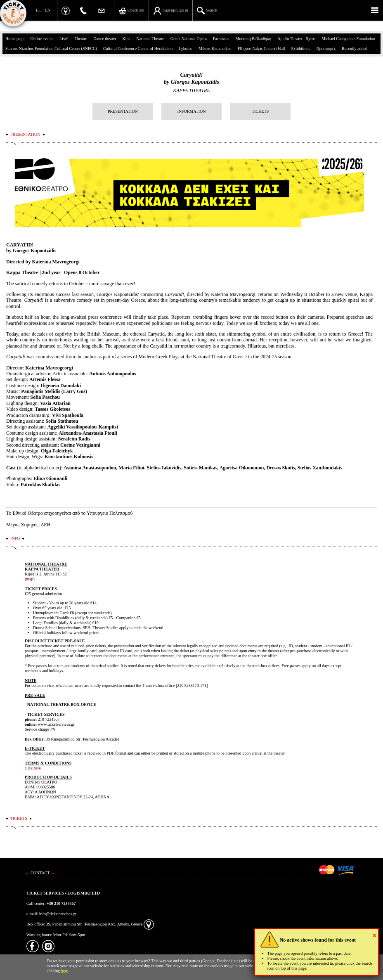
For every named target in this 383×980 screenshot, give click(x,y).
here (65, 971)
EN (48, 10)
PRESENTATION (123, 111)
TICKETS (260, 111)
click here (33, 768)
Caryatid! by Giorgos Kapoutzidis (191, 78)
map (30, 579)
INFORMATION (192, 111)
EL (38, 10)
